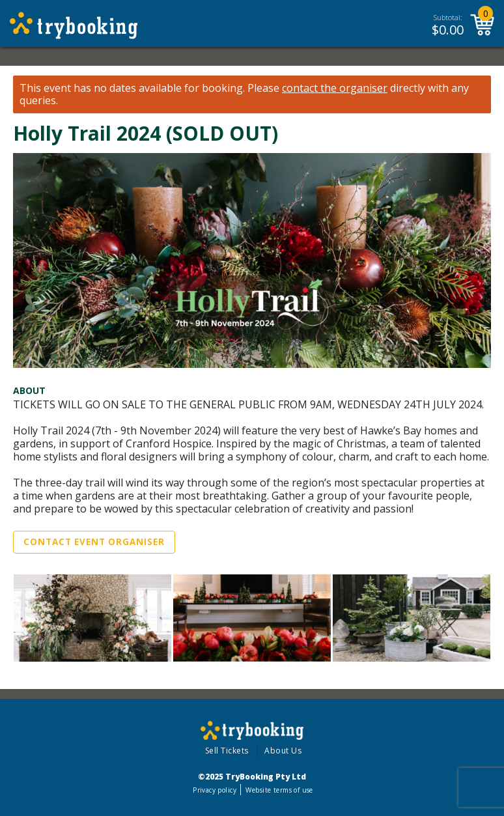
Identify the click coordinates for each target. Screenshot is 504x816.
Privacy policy (215, 790)
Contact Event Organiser (94, 542)
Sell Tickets (227, 751)
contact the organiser (335, 88)
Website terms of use (279, 790)
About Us (283, 751)
